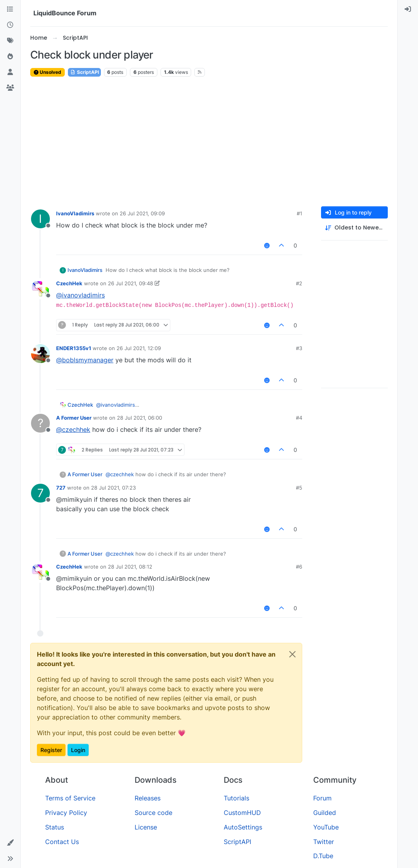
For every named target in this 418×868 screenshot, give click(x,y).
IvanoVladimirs (75, 213)
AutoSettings (243, 827)
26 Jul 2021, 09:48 (131, 283)
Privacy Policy (66, 813)
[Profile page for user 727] (40, 493)
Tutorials (236, 798)
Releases (148, 798)
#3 (299, 348)
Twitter (324, 842)
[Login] (408, 9)
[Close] (292, 654)
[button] (10, 843)
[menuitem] (408, 9)
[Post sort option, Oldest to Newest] (354, 228)
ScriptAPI (84, 72)
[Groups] (10, 88)
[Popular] (10, 57)
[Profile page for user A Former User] (40, 423)
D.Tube (323, 856)
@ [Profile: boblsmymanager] (85, 360)
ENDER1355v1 (74, 348)
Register (51, 750)
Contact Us (62, 842)
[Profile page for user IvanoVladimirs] (40, 219)
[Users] (10, 72)
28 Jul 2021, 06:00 (140, 418)
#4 (299, 418)
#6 (299, 567)
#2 (299, 283)
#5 (299, 488)
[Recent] (10, 25)
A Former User (74, 418)
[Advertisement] (209, 142)
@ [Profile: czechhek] (73, 429)
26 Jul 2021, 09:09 (142, 213)
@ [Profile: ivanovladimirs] (80, 295)
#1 (299, 213)
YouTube (326, 827)
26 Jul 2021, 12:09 (139, 348)
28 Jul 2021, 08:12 (130, 567)
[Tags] (10, 41)
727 (61, 488)
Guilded (325, 813)
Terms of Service (70, 798)
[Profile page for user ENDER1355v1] (40, 354)
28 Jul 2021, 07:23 (113, 488)
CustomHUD (242, 813)
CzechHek (69, 283)
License (146, 827)
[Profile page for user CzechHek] (40, 289)
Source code (153, 813)
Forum (322, 798)
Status (55, 827)
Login (78, 750)
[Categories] (10, 9)
